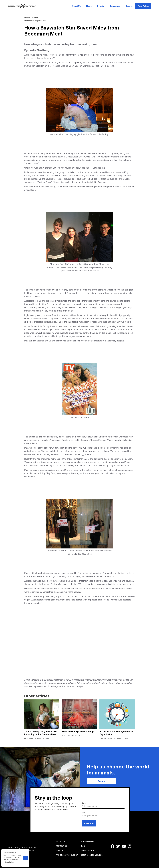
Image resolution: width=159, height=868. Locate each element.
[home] (23, 6)
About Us (76, 6)
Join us (60, 850)
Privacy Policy (8, 862)
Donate (129, 6)
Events (101, 6)
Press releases (87, 841)
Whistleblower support (67, 855)
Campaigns (115, 6)
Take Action (143, 6)
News (89, 6)
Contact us (62, 846)
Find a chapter (87, 850)
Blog (83, 846)
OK (25, 858)
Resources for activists (91, 855)
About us (61, 841)
